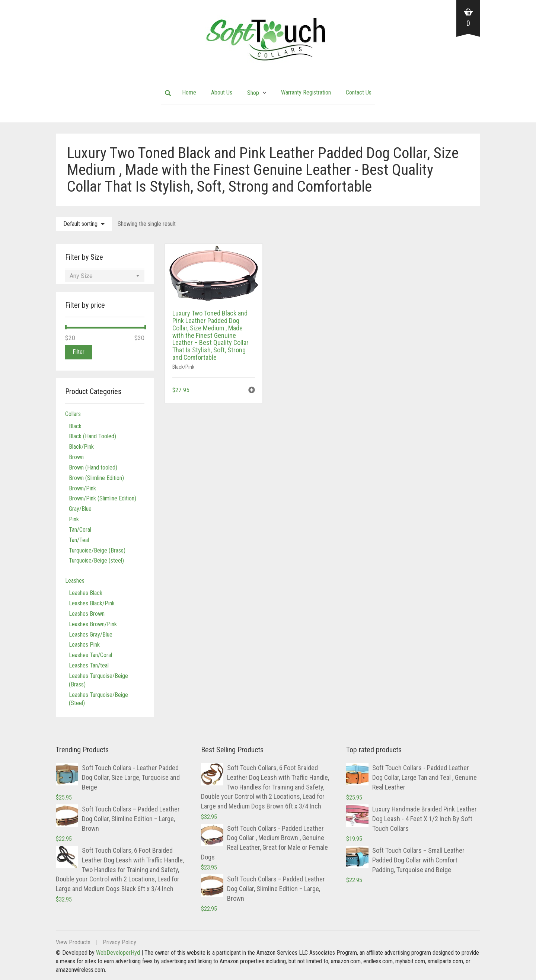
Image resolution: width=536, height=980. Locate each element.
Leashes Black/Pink (92, 603)
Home (189, 92)
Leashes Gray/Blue (91, 635)
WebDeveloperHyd (118, 953)
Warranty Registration (306, 92)
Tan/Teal (79, 540)
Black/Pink (183, 367)
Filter (79, 352)
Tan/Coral (80, 530)
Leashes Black (86, 593)
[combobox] (105, 276)
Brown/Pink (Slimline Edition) (103, 498)
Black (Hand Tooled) (92, 436)
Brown (76, 457)
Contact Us (359, 92)
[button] (252, 391)
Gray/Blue (80, 509)
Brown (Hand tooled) (93, 467)
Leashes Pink (84, 645)
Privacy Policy (119, 942)
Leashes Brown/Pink (93, 624)
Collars (73, 414)
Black (75, 426)
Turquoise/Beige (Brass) (97, 550)
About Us (222, 92)
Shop (253, 93)
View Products (73, 942)
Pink (74, 519)
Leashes (75, 581)
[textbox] (105, 276)
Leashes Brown (87, 614)
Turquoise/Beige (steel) (96, 561)
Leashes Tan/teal (89, 665)
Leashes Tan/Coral (90, 655)
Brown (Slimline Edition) (96, 478)
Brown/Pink (82, 488)
